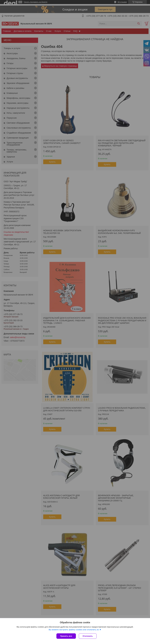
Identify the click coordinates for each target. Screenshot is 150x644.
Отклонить (88, 636)
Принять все (66, 636)
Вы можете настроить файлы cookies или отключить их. (74, 630)
